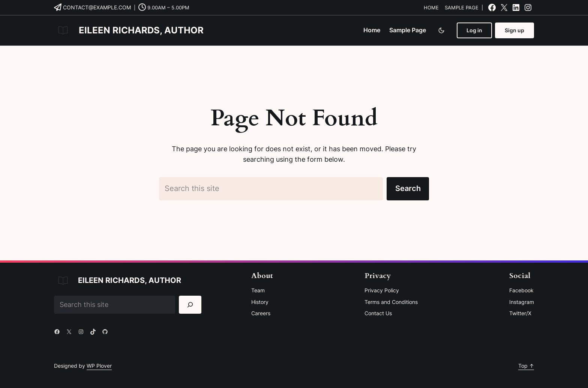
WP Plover (99, 366)
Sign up (514, 30)
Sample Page (462, 8)
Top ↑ (526, 366)
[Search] (190, 305)
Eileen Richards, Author (141, 30)
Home (431, 8)
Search (408, 188)
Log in (474, 30)
